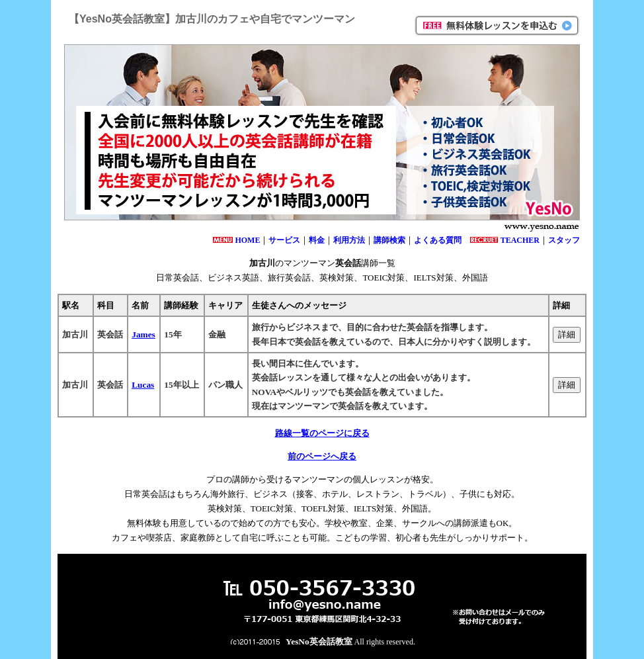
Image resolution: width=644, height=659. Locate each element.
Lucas (143, 385)
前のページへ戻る (322, 456)
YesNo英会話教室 (319, 641)
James (143, 334)
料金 (317, 240)
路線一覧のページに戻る (322, 433)
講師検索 (389, 240)
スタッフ (564, 240)
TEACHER (520, 240)
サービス (284, 240)
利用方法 (349, 240)
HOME (247, 240)
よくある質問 (438, 240)
